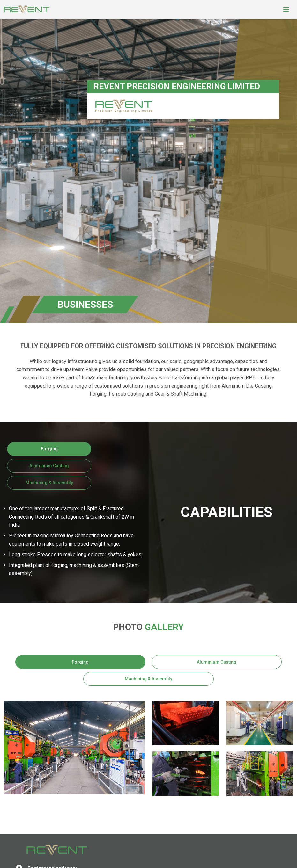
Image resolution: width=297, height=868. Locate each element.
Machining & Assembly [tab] (49, 483)
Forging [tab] (49, 449)
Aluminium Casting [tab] (49, 466)
